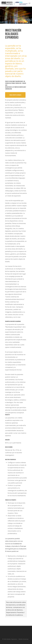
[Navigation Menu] (30, 3)
